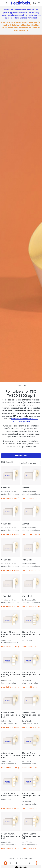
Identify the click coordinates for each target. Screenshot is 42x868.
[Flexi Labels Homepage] (21, 3)
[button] (3, 3)
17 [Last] (29, 863)
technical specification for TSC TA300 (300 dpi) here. (25, 420)
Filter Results (21, 456)
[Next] (37, 863)
